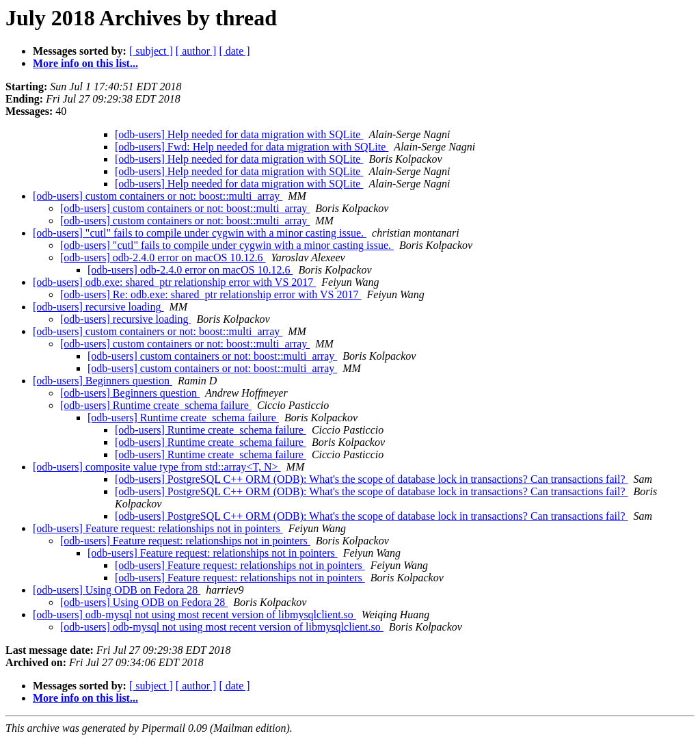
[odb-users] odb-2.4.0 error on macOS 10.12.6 (163, 257)
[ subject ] (151, 51)
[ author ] (196, 51)
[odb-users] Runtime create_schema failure (156, 405)
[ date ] (234, 51)
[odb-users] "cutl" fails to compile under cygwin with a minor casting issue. (200, 233)
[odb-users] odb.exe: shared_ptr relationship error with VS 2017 (174, 282)
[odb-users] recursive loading (98, 307)
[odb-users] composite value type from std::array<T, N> (157, 467)
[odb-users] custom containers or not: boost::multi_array (158, 196)
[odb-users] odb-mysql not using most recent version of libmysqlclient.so (194, 615)
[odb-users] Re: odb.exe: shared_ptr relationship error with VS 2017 (211, 294)
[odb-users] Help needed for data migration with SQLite (239, 134)
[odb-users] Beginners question (103, 381)
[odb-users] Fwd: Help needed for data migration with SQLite (252, 147)
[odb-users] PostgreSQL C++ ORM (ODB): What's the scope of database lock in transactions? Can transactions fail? (372, 479)
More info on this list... (85, 63)
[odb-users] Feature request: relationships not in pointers (158, 528)
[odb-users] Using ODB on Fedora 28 (117, 590)
